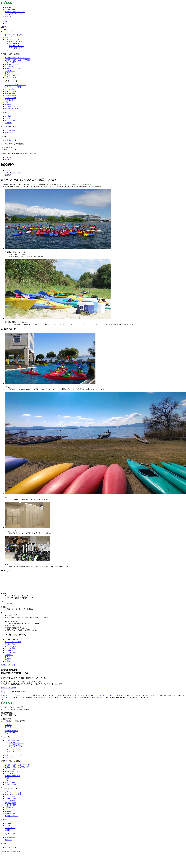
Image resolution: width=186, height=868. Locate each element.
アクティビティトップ (13, 755)
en (6, 22)
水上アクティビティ (16, 41)
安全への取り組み (12, 64)
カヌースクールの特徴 (13, 87)
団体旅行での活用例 (12, 69)
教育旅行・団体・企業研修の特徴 (17, 60)
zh (6, 24)
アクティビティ (11, 10)
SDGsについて (10, 121)
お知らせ (8, 133)
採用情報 (8, 123)
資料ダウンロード (12, 75)
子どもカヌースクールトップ (16, 85)
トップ (7, 171)
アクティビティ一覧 (12, 39)
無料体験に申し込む (8, 665)
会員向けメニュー (12, 109)
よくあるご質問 (11, 98)
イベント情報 (10, 93)
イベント (8, 7)
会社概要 (8, 116)
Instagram (4, 692)
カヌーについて (11, 91)
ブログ (7, 73)
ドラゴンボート (11, 140)
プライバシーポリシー (108, 695)
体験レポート (10, 71)
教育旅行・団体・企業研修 (15, 12)
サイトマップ (10, 733)
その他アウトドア (16, 48)
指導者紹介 (9, 100)
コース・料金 (10, 89)
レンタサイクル (15, 44)
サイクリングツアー (16, 46)
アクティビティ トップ (13, 35)
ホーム (3, 29)
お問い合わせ (10, 159)
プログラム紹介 (11, 62)
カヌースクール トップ (13, 640)
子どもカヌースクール (13, 14)
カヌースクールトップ (13, 792)
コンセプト (9, 37)
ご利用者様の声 (11, 96)
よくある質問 (10, 66)
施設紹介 (8, 104)
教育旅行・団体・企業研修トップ (17, 58)
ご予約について (11, 77)
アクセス (8, 16)
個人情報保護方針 (12, 731)
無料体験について (12, 106)
